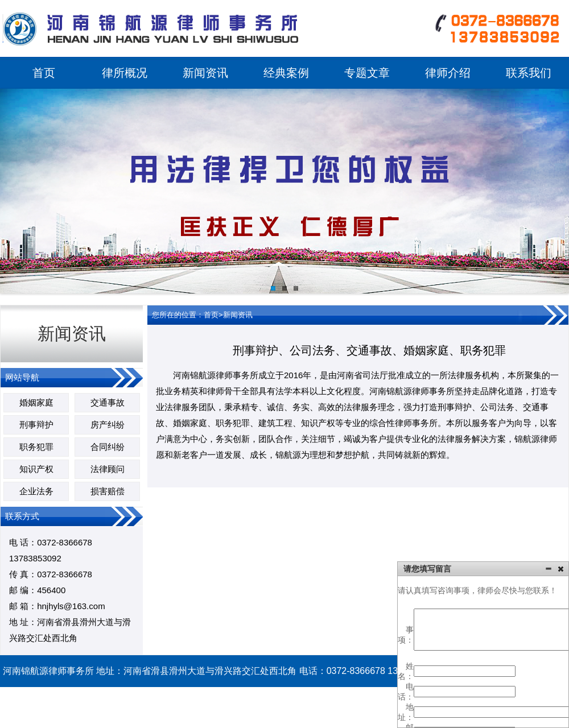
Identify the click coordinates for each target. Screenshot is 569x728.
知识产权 (36, 469)
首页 (44, 73)
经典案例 (286, 73)
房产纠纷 (108, 425)
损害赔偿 (108, 491)
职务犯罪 (36, 447)
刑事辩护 (36, 425)
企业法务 (36, 491)
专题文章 (367, 73)
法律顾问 (108, 469)
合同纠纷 (108, 447)
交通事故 (108, 402)
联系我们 (529, 73)
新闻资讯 (205, 73)
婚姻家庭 (36, 402)
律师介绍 (448, 73)
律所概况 (125, 73)
